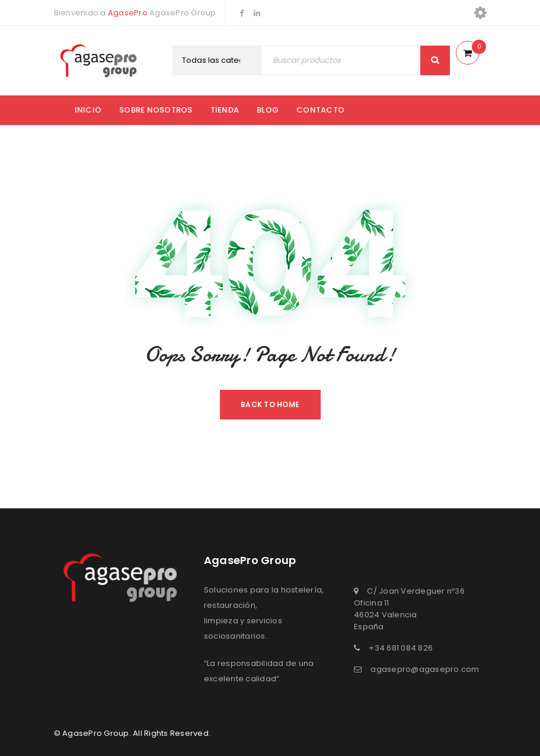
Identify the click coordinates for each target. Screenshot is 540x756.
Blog (268, 110)
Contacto (320, 110)
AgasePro (128, 13)
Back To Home (270, 404)
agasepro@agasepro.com (425, 669)
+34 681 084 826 (401, 648)
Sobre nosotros (156, 110)
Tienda (225, 110)
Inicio (88, 110)
